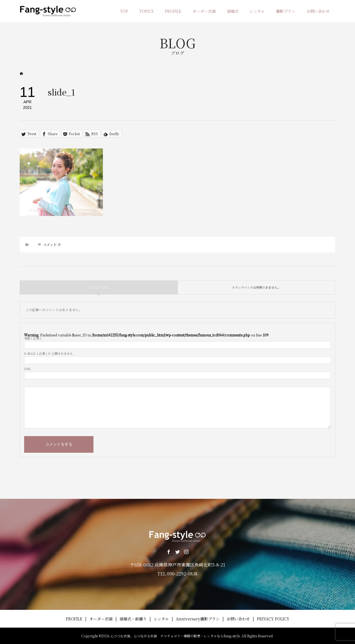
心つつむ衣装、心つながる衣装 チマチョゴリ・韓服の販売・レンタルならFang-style (175, 636)
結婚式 (233, 11)
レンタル (257, 11)
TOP (124, 11)
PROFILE (173, 11)
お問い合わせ (318, 11)
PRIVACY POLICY (273, 619)
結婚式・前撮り (133, 619)
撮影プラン (286, 11)
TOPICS (146, 11)
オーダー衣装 (204, 11)
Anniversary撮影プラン (198, 619)
